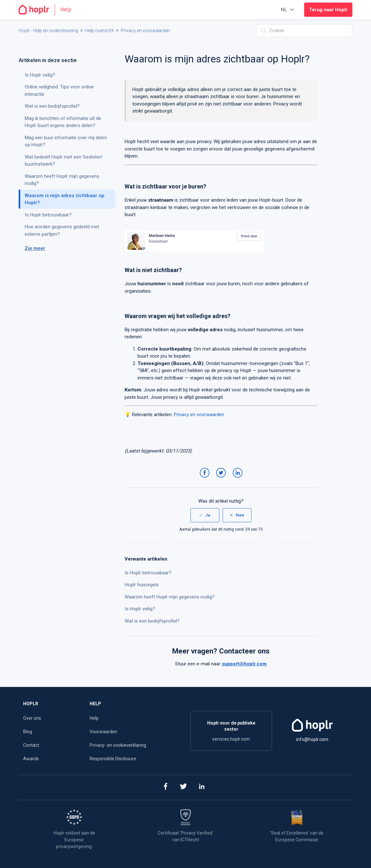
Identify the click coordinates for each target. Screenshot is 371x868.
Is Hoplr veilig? (140, 609)
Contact (31, 745)
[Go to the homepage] (48, 10)
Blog (28, 732)
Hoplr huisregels (142, 585)
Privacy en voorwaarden (145, 31)
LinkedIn (239, 479)
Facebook (206, 479)
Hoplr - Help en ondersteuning (48, 31)
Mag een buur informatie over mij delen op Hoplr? (66, 141)
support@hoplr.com (244, 664)
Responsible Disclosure (113, 759)
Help (94, 718)
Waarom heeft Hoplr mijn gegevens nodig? (170, 597)
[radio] (205, 515)
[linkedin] (202, 787)
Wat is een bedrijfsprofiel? (152, 621)
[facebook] (165, 787)
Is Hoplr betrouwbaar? (148, 573)
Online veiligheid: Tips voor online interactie (59, 91)
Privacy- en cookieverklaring (118, 745)
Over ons (32, 718)
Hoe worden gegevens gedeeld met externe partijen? (62, 230)
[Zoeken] (304, 31)
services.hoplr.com (231, 739)
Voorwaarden (103, 732)
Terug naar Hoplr (328, 10)
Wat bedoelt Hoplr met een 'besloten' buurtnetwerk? (64, 161)
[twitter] (183, 787)
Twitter (222, 479)
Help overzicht (99, 31)
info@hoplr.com (312, 739)
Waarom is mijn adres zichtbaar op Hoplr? (65, 199)
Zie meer (35, 248)
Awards (31, 759)
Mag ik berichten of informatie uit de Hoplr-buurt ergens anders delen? (63, 122)
